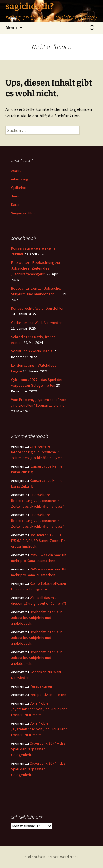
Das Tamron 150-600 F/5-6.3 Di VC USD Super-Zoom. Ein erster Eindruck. (38, 541)
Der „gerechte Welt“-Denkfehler (37, 308)
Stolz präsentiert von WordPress (51, 857)
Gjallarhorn (20, 188)
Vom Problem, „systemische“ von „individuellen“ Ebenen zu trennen (39, 709)
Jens (15, 196)
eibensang (20, 179)
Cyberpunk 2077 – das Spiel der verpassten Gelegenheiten (38, 749)
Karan (16, 205)
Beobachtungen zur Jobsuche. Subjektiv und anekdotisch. (36, 618)
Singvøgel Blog (23, 213)
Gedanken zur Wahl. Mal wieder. (37, 323)
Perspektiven (41, 686)
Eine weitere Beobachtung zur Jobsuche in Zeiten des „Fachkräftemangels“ (36, 268)
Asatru (16, 171)
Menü (11, 28)
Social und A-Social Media (32, 351)
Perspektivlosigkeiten (48, 695)
